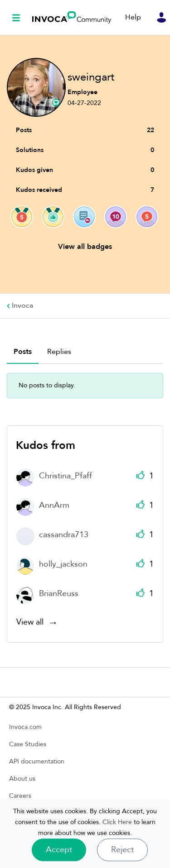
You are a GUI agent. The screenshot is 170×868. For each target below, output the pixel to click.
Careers (20, 796)
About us (22, 779)
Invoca (72, 18)
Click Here (117, 822)
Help (133, 17)
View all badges (85, 247)
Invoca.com (25, 727)
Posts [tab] (23, 352)
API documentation (37, 761)
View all (30, 623)
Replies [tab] (59, 352)
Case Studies (28, 744)
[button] (59, 850)
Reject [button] (122, 850)
